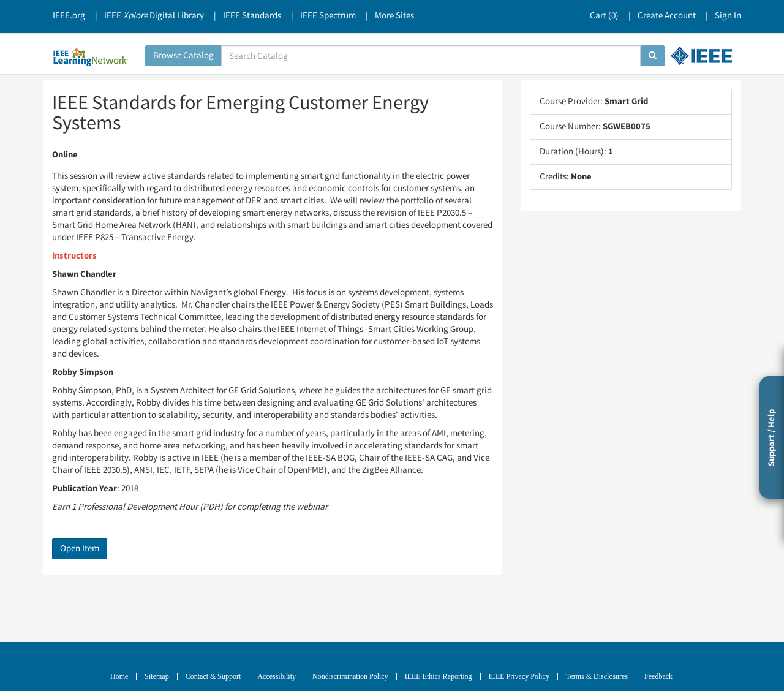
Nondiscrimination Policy (350, 676)
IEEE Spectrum (328, 16)
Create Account (667, 16)
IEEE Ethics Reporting (439, 676)
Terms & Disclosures (597, 676)
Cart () (604, 16)
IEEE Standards (252, 16)
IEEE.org (69, 16)
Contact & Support (213, 676)
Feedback (658, 676)
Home (119, 676)
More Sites (394, 16)
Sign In (728, 16)
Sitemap (156, 676)
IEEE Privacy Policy (519, 676)
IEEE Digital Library (154, 16)
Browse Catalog (183, 55)
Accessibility (277, 676)
